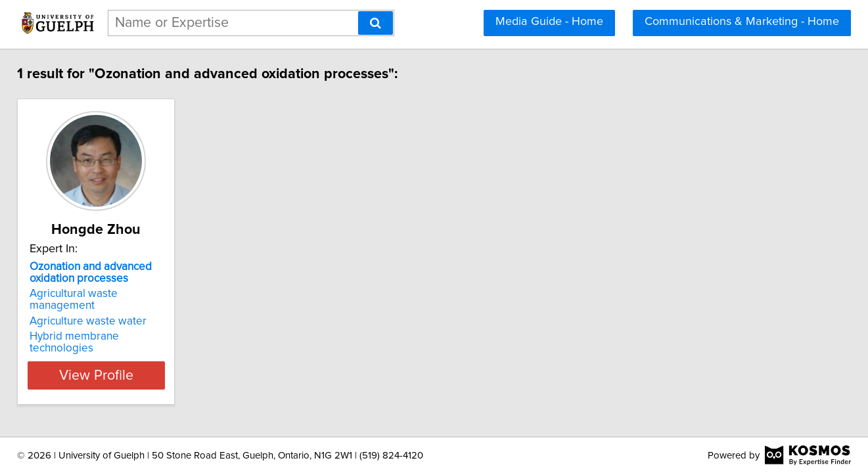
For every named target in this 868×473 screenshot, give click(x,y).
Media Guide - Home (549, 22)
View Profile (135, 351)
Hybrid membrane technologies (130, 325)
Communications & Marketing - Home (742, 22)
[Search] (376, 23)
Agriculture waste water (111, 309)
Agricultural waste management (130, 294)
